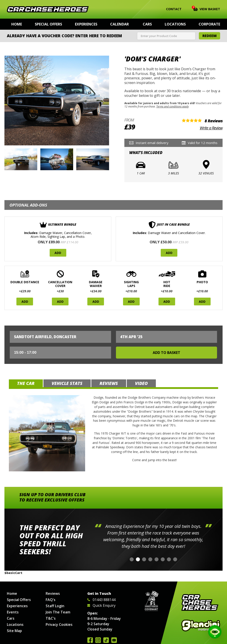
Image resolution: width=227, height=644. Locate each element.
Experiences (86, 24)
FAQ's (51, 600)
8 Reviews (214, 121)
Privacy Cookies (59, 624)
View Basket (207, 9)
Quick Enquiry (101, 605)
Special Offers (48, 24)
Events (13, 612)
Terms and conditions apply (172, 106)
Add (58, 253)
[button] (132, 559)
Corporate (209, 24)
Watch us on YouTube (114, 640)
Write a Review (211, 128)
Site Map (14, 631)
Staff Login (55, 606)
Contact (171, 9)
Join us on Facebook (90, 640)
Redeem (209, 36)
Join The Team (58, 612)
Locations (175, 24)
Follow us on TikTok (106, 640)
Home (17, 24)
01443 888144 (101, 600)
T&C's (51, 618)
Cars (147, 24)
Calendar (119, 24)
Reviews (53, 593)
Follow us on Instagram (98, 640)
